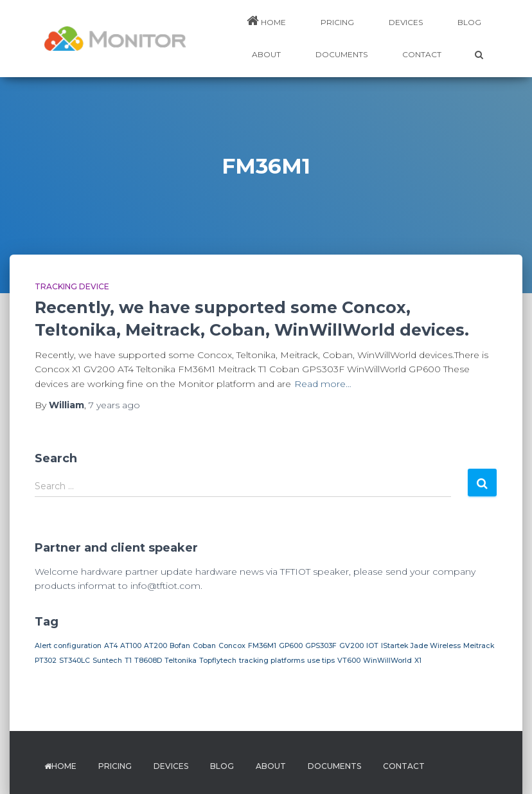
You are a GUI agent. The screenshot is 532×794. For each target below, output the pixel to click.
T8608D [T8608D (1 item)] (148, 661)
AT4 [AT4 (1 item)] (111, 646)
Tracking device (72, 286)
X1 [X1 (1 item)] (418, 661)
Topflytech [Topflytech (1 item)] (218, 661)
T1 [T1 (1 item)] (128, 661)
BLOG (469, 22)
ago (114, 405)
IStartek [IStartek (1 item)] (395, 646)
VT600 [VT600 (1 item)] (349, 661)
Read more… (323, 384)
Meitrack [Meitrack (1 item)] (479, 646)
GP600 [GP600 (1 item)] (291, 646)
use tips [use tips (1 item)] (321, 661)
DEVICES (406, 22)
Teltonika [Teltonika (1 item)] (181, 661)
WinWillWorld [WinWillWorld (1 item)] (387, 661)
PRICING (337, 22)
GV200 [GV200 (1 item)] (351, 646)
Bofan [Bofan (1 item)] (180, 646)
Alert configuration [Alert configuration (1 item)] (68, 646)
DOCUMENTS (341, 54)
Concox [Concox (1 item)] (232, 646)
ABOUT (266, 54)
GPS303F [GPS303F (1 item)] (321, 646)
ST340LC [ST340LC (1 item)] (75, 661)
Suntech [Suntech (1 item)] (107, 661)
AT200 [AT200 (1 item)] (155, 646)
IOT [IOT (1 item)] (372, 646)
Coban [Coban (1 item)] (204, 646)
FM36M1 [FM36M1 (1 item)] (262, 646)
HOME (266, 21)
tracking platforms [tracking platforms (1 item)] (272, 661)
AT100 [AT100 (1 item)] (131, 646)
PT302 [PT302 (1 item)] (46, 661)
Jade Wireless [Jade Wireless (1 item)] (436, 646)
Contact (422, 54)
